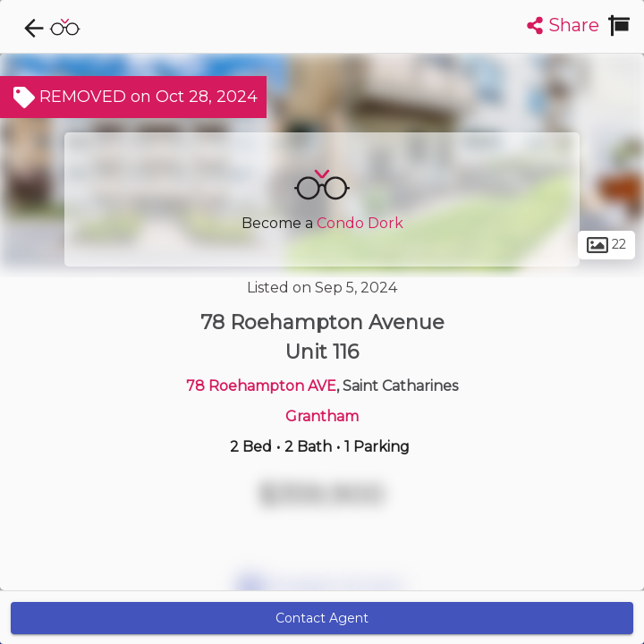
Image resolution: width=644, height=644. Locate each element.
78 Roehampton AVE (261, 386)
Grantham (322, 416)
